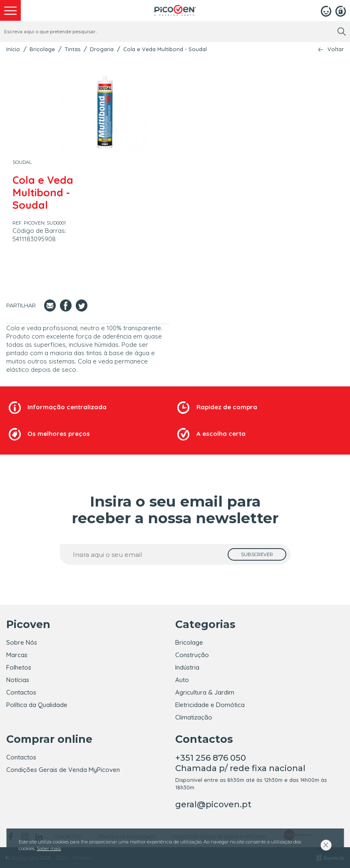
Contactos (21, 692)
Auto (182, 680)
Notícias (18, 680)
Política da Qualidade (37, 705)
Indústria (187, 667)
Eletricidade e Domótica (210, 705)
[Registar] (341, 10)
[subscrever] (257, 554)
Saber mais (49, 848)
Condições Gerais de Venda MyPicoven (63, 770)
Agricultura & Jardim (205, 692)
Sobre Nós (22, 642)
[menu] (10, 10)
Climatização (194, 717)
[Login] (326, 10)
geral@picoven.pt (213, 804)
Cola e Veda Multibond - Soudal (165, 49)
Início (13, 49)
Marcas (17, 655)
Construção (192, 655)
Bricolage (42, 49)
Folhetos (19, 667)
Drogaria (102, 49)
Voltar (336, 49)
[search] (342, 32)
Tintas (72, 49)
